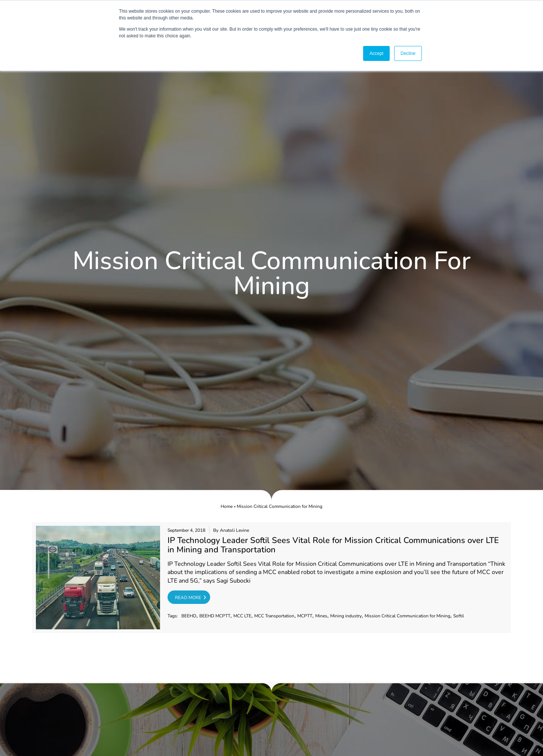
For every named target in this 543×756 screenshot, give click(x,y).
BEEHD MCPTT (215, 616)
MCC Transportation (274, 616)
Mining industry (346, 616)
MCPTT (305, 616)
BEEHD (189, 616)
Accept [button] (376, 53)
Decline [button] (408, 53)
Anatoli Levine (234, 530)
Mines (321, 616)
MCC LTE (242, 616)
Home (227, 506)
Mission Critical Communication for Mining (407, 616)
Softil (459, 616)
